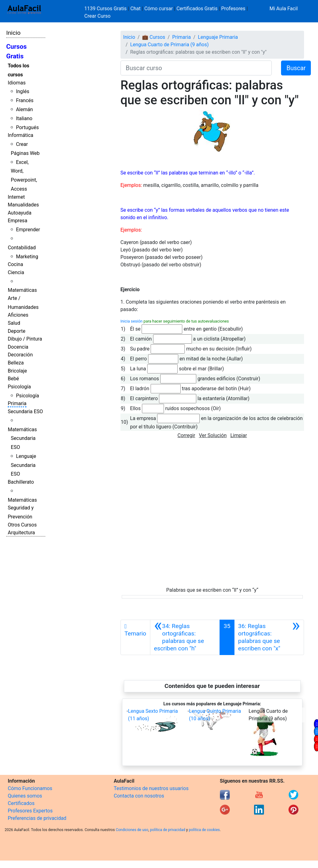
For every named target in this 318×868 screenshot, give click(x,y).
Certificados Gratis (197, 9)
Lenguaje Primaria (218, 37)
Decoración (20, 355)
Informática (20, 135)
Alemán (24, 109)
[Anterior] (185, 637)
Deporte (17, 331)
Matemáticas (22, 290)
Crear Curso (98, 16)
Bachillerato (21, 482)
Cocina (15, 264)
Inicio (13, 33)
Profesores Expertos (30, 811)
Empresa (18, 221)
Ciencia (16, 272)
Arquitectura (21, 533)
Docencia (18, 347)
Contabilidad (22, 248)
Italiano (24, 118)
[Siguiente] (269, 637)
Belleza (16, 363)
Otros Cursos (22, 525)
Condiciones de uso (132, 830)
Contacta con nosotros (139, 796)
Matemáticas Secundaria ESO (22, 439)
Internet (16, 197)
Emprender (28, 230)
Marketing (27, 257)
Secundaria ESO (25, 411)
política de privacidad (168, 830)
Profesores (233, 9)
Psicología (19, 387)
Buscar (296, 68)
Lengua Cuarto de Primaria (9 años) (169, 45)
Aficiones (18, 315)
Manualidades (23, 205)
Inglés (23, 91)
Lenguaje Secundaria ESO (23, 465)
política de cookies (204, 830)
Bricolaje (17, 371)
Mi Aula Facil (284, 9)
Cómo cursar (159, 9)
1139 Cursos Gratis (106, 9)
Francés (25, 100)
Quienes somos (25, 796)
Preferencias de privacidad (37, 818)
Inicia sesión (132, 321)
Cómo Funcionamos (30, 788)
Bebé (13, 379)
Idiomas (17, 83)
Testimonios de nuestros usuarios (151, 788)
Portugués (27, 127)
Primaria (17, 403)
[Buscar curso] (196, 68)
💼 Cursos (154, 37)
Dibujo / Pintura (25, 339)
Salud (14, 323)
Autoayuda (20, 213)
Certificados (21, 803)
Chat (136, 9)
